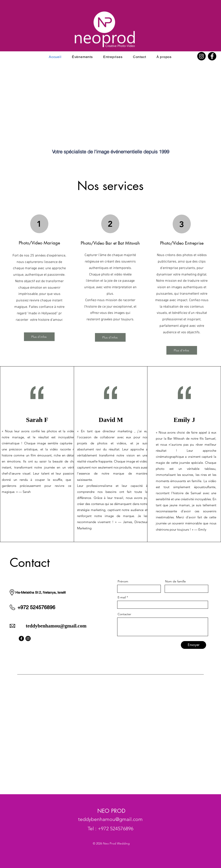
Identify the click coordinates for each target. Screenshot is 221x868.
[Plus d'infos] (39, 337)
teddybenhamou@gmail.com (56, 626)
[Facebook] (212, 56)
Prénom (123, 581)
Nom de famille (175, 581)
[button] (82, 57)
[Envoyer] (193, 645)
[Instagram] (201, 56)
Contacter (124, 614)
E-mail (122, 597)
